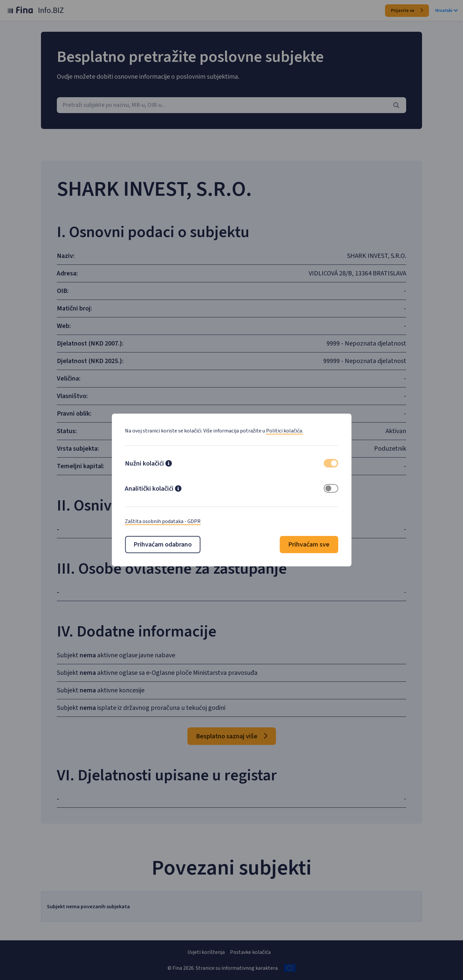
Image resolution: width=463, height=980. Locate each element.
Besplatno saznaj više (231, 736)
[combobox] (231, 105)
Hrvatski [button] (446, 11)
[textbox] (231, 105)
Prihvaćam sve (309, 545)
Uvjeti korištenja (206, 952)
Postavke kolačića (250, 952)
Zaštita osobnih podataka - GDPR (163, 521)
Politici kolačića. (285, 431)
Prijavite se (407, 11)
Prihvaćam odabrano (163, 545)
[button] (169, 464)
